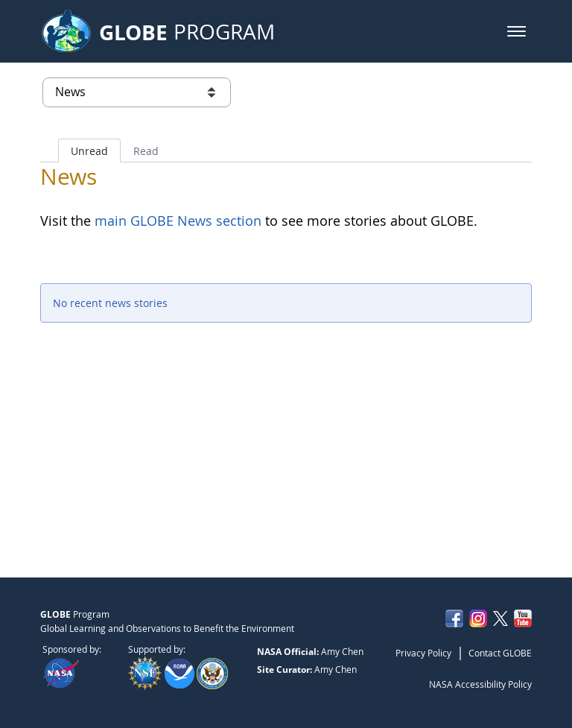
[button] (517, 31)
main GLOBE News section (176, 221)
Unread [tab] (89, 151)
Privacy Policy (423, 653)
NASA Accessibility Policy (480, 684)
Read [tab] (146, 151)
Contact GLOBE (500, 653)
